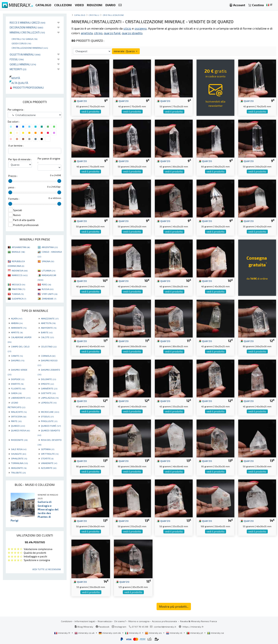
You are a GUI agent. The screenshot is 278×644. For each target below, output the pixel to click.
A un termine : (16, 146)
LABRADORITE (21, 398)
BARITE (47, 332)
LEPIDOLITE (49, 403)
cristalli (94, 15)
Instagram (119, 627)
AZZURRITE (49, 468)
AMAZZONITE (50, 318)
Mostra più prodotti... (174, 606)
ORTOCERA (19, 416)
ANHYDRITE (49, 328)
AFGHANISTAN (21, 247)
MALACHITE (19, 412)
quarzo (80, 101)
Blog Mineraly (84, 627)
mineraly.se (216, 633)
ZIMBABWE (49, 299)
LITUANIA (48, 270)
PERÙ (46, 284)
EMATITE (17, 384)
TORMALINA (19, 463)
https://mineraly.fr (193, 627)
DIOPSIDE (18, 379)
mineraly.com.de (110, 633)
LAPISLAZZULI (50, 398)
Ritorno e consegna (139, 621)
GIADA (16, 393)
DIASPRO (18, 360)
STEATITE (47, 458)
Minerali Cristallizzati (27, 32)
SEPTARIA (48, 449)
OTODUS (47, 416)
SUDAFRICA (19, 299)
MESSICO (18, 284)
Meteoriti (18, 69)
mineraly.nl (174, 633)
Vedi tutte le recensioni (47, 569)
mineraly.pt (195, 633)
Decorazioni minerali (26, 27)
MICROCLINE (50, 412)
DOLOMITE (48, 379)
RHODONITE (19, 440)
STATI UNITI (50, 294)
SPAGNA (48, 261)
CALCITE (47, 337)
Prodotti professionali (27, 87)
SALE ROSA (19, 449)
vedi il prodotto (90, 112)
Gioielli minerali (23, 64)
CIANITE (17, 356)
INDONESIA (20, 270)
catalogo (80, 15)
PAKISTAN (18, 289)
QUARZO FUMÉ (51, 426)
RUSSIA (48, 289)
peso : (12, 187)
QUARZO (18, 426)
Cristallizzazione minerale (30, 48)
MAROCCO (20, 275)
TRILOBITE (18, 473)
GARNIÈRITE (49, 388)
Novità (15, 78)
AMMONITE (19, 328)
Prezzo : (13, 176)
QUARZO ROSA (20, 430)
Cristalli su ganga (25, 39)
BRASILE (18, 252)
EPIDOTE (47, 384)
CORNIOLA (48, 356)
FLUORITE (18, 388)
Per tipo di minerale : (20, 159)
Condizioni (67, 621)
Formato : (14, 199)
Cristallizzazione (113, 15)
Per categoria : (16, 110)
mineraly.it (133, 633)
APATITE (17, 332)
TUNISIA (18, 294)
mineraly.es (154, 633)
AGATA (17, 318)
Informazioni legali (85, 621)
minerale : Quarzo (126, 51)
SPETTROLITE (50, 454)
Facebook (103, 627)
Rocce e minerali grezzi (28, 23)
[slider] (10, 181)
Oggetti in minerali (25, 54)
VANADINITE (49, 463)
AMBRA (17, 323)
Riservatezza (105, 621)
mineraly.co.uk (85, 633)
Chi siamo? (120, 621)
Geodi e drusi (21, 43)
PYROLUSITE (49, 421)
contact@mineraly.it (165, 627)
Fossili (17, 59)
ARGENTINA (50, 247)
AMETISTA (48, 323)
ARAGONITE (19, 468)
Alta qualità (19, 83)
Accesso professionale (165, 621)
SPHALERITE (19, 458)
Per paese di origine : (49, 160)
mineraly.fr (63, 633)
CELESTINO (49, 346)
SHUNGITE (19, 454)
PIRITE (16, 421)
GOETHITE (48, 393)
